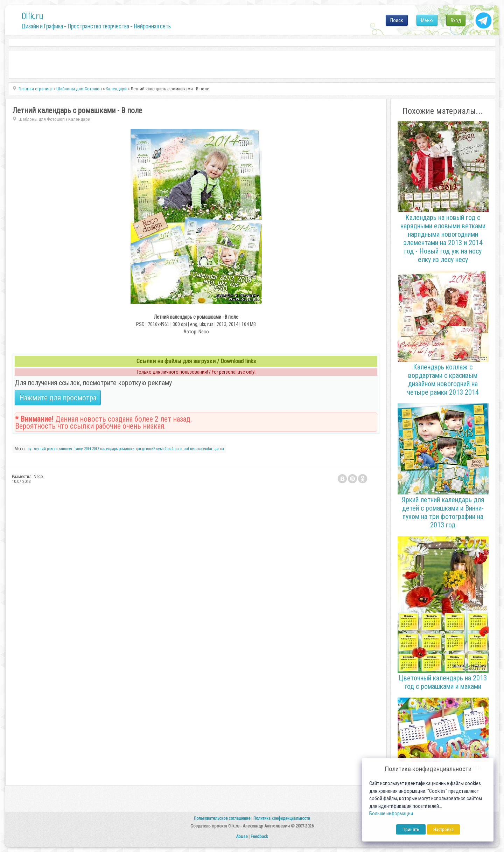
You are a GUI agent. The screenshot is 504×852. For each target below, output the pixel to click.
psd (186, 449)
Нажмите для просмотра (58, 398)
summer (66, 449)
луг (30, 449)
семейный (165, 449)
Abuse (242, 836)
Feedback (259, 836)
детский (149, 449)
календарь (109, 449)
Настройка (443, 829)
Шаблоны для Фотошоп (42, 119)
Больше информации (391, 814)
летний (40, 449)
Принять (411, 829)
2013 (96, 449)
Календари (79, 119)
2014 (87, 449)
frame (78, 449)
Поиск (397, 20)
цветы (219, 449)
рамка (52, 449)
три (138, 449)
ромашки (127, 449)
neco (194, 449)
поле (178, 449)
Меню (427, 20)
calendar (205, 449)
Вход (456, 20)
